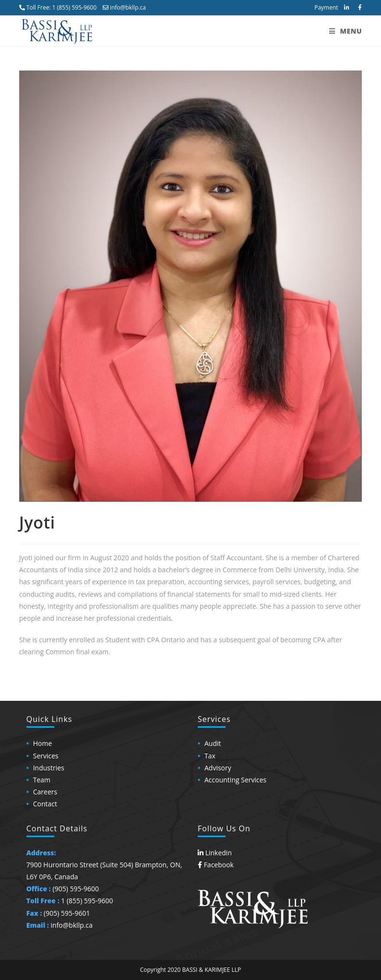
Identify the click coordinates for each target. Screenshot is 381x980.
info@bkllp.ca (124, 7)
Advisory (218, 768)
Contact (45, 804)
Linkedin (215, 853)
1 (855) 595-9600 (75, 7)
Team (42, 780)
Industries (49, 768)
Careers (45, 792)
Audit (213, 743)
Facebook (216, 865)
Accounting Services (235, 780)
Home (43, 743)
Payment (326, 7)
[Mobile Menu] (346, 31)
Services (46, 756)
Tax (210, 756)
